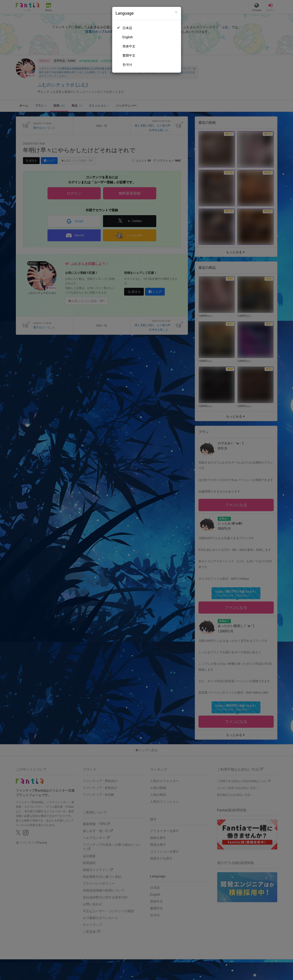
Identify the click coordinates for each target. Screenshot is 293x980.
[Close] (176, 12)
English (128, 37)
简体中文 (129, 46)
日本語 (127, 28)
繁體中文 (129, 55)
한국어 (127, 65)
